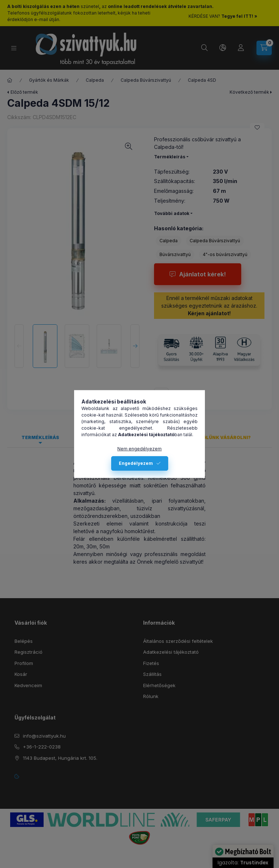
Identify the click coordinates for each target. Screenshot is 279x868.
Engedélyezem (136, 463)
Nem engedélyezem (139, 449)
